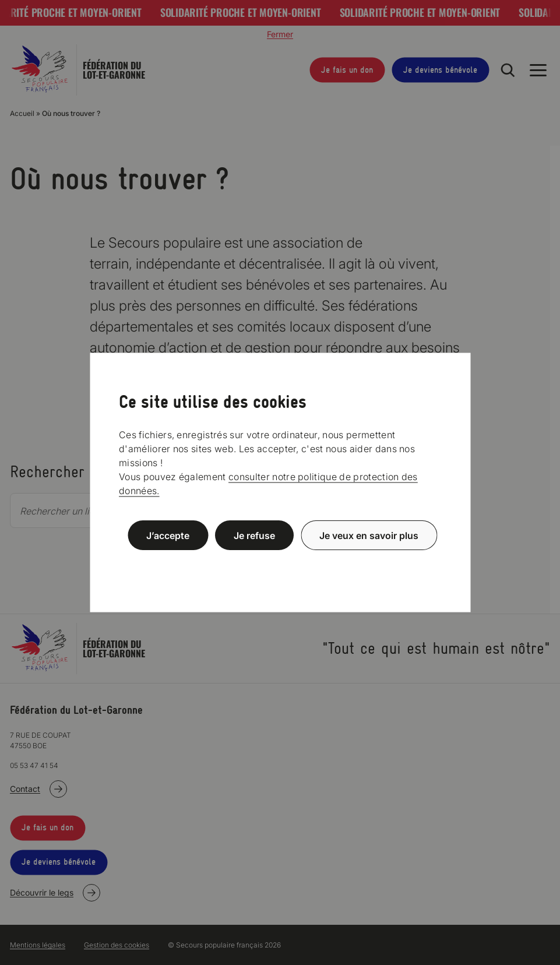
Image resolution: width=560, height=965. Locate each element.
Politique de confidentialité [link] (280, 563)
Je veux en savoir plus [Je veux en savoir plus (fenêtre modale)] (369, 536)
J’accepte (168, 536)
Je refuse (254, 536)
